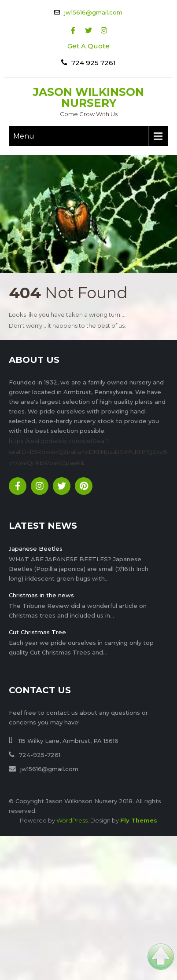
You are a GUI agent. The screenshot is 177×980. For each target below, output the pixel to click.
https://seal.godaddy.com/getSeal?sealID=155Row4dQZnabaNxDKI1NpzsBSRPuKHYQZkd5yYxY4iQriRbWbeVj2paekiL (88, 452)
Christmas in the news (41, 595)
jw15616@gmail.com (93, 12)
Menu (24, 136)
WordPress (72, 820)
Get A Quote (88, 46)
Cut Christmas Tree (37, 632)
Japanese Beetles (36, 549)
